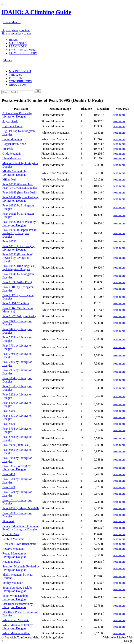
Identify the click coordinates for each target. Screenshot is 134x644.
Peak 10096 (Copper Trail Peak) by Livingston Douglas (20, 186)
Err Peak (8, 149)
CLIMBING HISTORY (23, 53)
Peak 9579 (9, 487)
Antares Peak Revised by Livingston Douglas (17, 115)
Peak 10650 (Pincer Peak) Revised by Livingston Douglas (18, 258)
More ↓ (8, 60)
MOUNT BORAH (20, 71)
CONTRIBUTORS (20, 81)
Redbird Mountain (13, 539)
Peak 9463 (9, 474)
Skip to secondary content (17, 33)
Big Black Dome (12, 126)
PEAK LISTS (17, 78)
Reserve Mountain (13, 549)
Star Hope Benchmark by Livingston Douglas (17, 606)
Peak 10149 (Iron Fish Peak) (19, 192)
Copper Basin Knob (14, 144)
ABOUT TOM (18, 85)
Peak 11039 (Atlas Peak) (17, 282)
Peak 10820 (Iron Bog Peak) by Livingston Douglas (19, 268)
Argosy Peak (10, 121)
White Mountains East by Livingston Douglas (18, 627)
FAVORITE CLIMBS (22, 50)
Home (7, 22)
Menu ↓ (16, 22)
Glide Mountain (12, 154)
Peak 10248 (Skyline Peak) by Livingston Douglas (20, 199)
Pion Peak (8, 521)
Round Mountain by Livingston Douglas (14, 555)
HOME (13, 40)
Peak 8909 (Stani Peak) (16, 445)
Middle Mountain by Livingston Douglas (15, 173)
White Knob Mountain (16, 620)
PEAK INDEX (18, 46)
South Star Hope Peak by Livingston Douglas (17, 589)
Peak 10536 (9, 241)
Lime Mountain (12, 158)
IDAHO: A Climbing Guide (36, 12)
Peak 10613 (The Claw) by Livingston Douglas (18, 248)
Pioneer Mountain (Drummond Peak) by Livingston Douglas (21, 528)
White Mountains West (16, 633)
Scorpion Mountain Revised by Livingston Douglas (21, 568)
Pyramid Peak (11, 534)
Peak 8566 (9, 411)
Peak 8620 (9, 424)
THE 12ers (15, 75)
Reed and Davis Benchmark (19, 544)
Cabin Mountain (12, 139)
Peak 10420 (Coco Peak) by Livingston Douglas (19, 223)
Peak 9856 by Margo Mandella (21, 508)
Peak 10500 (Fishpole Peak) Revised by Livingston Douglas (19, 233)
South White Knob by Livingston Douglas (15, 597)
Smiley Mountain (13, 583)
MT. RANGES (18, 43)
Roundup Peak (11, 562)
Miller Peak (9, 179)
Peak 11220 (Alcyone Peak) (19, 316)
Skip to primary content (16, 30)
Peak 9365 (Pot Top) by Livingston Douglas (16, 468)
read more (119, 115)
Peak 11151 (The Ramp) (17, 303)
